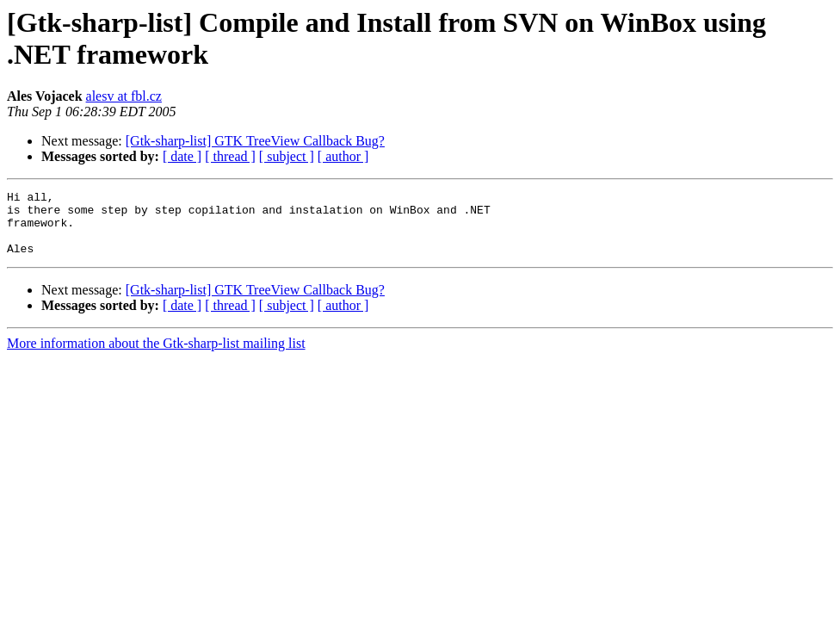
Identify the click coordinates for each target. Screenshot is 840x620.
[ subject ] (287, 156)
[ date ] (182, 156)
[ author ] (343, 156)
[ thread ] (230, 156)
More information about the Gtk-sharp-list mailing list (156, 356)
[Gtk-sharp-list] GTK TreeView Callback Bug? (255, 141)
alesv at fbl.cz (124, 96)
